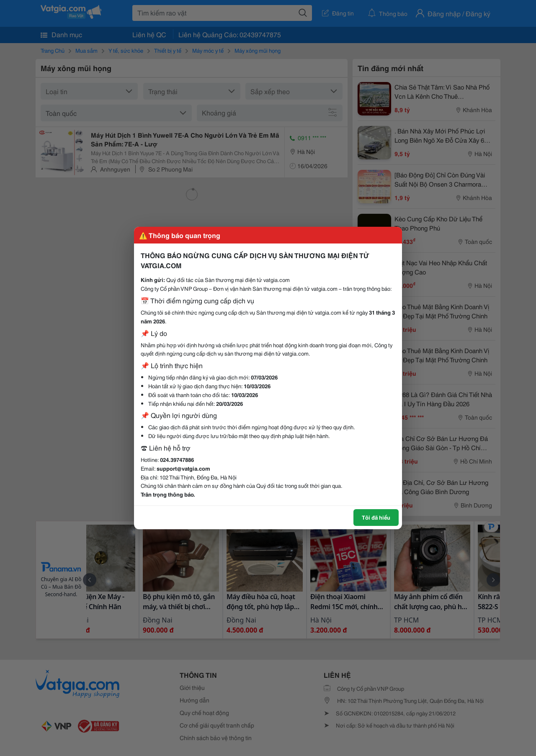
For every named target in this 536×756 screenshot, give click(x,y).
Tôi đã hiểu (376, 517)
